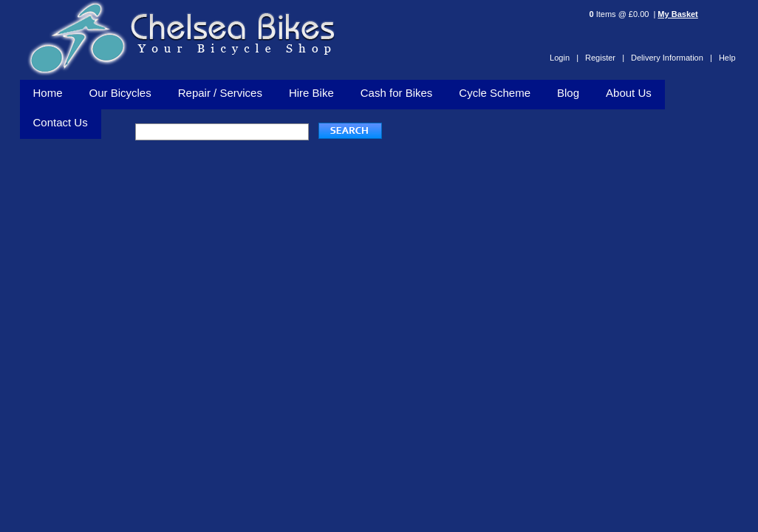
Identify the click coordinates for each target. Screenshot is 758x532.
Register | (605, 58)
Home (48, 93)
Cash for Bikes (397, 93)
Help (727, 58)
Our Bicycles (120, 93)
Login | (564, 58)
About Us (629, 93)
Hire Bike (311, 93)
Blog (568, 93)
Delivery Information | (672, 58)
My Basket (677, 14)
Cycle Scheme (495, 93)
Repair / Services (220, 93)
